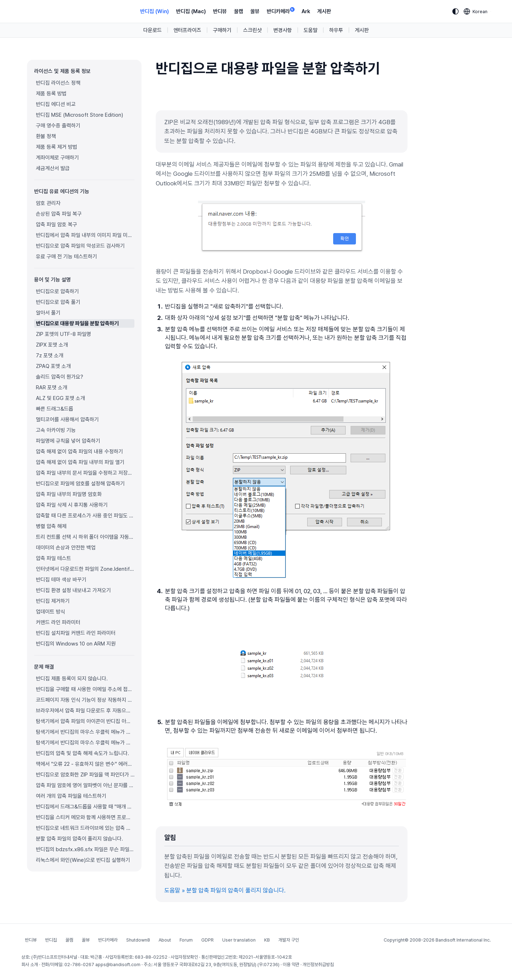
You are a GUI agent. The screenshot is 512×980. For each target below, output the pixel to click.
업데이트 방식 (50, 612)
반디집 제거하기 (53, 601)
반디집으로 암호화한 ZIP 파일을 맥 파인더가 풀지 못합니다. (85, 775)
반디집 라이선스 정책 (58, 83)
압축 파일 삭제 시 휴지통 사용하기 (72, 505)
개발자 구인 (289, 940)
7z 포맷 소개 (50, 355)
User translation (239, 940)
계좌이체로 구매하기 (57, 158)
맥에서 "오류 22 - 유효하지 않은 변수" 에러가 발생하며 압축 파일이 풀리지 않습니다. (85, 764)
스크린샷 (252, 30)
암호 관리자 (48, 203)
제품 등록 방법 (51, 94)
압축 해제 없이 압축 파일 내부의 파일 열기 (80, 462)
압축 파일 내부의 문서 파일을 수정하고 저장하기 (85, 473)
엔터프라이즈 (187, 30)
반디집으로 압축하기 (57, 291)
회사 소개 (30, 965)
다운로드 (153, 30)
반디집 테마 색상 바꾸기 (61, 580)
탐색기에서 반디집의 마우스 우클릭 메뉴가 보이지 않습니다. (85, 732)
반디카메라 (281, 11)
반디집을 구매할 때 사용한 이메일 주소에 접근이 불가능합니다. (85, 689)
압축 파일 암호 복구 (57, 225)
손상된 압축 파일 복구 (59, 214)
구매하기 (222, 30)
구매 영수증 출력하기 (58, 126)
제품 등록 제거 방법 (57, 147)
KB (267, 940)
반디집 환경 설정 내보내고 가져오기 (73, 590)
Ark (306, 11)
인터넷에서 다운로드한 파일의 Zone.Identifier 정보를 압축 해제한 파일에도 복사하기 (85, 569)
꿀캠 (239, 11)
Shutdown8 (138, 940)
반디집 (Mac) (191, 11)
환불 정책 (46, 136)
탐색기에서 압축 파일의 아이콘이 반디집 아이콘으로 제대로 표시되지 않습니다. (85, 721)
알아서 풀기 (48, 313)
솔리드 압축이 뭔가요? (60, 377)
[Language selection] (476, 11)
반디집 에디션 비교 (56, 104)
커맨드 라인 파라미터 (58, 622)
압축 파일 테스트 (54, 558)
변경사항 (283, 30)
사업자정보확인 (184, 957)
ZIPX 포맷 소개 (52, 345)
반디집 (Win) (154, 11)
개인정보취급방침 (318, 965)
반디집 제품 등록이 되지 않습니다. (72, 679)
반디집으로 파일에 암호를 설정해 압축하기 (80, 484)
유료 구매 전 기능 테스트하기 (66, 257)
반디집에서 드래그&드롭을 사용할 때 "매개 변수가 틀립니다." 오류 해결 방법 (85, 807)
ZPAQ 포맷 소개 (53, 366)
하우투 (336, 30)
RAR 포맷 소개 (52, 388)
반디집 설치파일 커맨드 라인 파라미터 (76, 633)
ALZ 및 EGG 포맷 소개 (60, 398)
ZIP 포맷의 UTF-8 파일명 (63, 334)
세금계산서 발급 (53, 168)
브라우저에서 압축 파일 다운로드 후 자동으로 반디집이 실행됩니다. (85, 711)
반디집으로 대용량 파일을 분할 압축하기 (77, 323)
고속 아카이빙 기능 (56, 430)
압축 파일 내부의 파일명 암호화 (69, 494)
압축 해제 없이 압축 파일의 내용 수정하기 (79, 452)
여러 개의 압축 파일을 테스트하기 (71, 796)
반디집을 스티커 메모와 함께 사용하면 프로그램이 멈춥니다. (85, 817)
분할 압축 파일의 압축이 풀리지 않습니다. (79, 839)
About (165, 940)
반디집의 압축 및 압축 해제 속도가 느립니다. (82, 753)
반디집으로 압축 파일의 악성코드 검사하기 (80, 246)
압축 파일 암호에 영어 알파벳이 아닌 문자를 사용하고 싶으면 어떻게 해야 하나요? (85, 785)
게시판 (324, 11)
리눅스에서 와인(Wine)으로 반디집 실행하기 (83, 860)
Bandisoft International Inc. (463, 940)
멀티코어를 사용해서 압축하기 (67, 420)
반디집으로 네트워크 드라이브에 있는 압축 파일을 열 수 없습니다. (85, 828)
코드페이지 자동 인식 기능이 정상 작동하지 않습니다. (85, 700)
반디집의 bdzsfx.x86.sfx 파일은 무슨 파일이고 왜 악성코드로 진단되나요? (85, 849)
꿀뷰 (255, 11)
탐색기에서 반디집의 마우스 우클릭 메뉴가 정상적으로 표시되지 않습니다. (85, 743)
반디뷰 (220, 11)
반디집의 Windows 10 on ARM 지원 (76, 644)
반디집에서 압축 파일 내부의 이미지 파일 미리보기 (85, 235)
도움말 (311, 30)
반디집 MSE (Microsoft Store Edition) (79, 115)
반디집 (51, 940)
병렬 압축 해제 (51, 526)
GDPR (207, 940)
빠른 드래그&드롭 (55, 409)
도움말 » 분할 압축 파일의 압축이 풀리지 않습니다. (225, 890)
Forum (186, 940)
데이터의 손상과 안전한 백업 (66, 548)
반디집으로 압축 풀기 (58, 302)
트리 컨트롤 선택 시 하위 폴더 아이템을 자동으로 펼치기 (85, 537)
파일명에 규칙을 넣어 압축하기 (68, 441)
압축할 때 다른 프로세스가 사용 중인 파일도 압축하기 (85, 516)
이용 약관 (291, 965)
